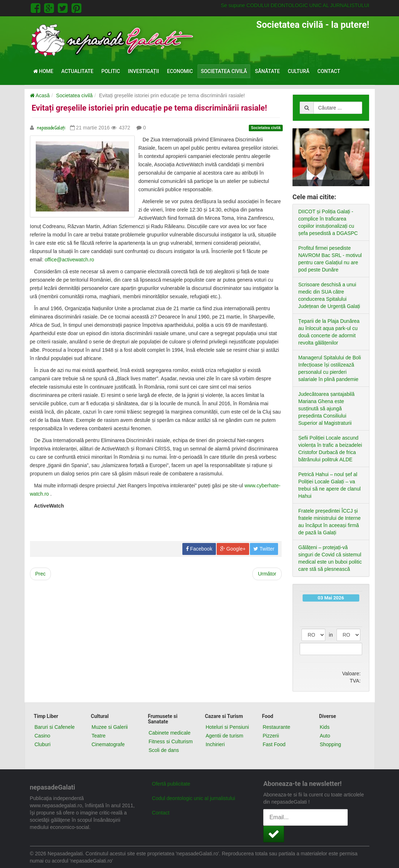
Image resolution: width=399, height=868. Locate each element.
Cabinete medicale (169, 733)
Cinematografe (108, 744)
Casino (43, 736)
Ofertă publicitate (171, 784)
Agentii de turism (224, 736)
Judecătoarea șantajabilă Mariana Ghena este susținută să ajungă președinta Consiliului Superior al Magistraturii (326, 409)
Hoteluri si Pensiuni (227, 727)
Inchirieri (215, 744)
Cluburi (43, 744)
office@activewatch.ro (70, 260)
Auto (325, 736)
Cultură (299, 71)
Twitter (264, 549)
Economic (180, 71)
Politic (111, 71)
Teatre (98, 736)
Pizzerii (271, 736)
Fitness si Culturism (170, 741)
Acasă (40, 95)
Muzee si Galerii (109, 727)
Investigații (143, 71)
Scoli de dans (164, 750)
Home (43, 71)
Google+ (233, 549)
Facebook (199, 549)
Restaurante (276, 727)
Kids (324, 727)
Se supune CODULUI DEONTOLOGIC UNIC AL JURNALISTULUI (295, 5)
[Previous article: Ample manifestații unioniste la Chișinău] (41, 574)
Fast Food (274, 744)
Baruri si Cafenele (55, 727)
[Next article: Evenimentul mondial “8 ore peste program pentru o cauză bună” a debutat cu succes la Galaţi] (267, 574)
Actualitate (77, 71)
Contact (329, 71)
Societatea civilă (224, 71)
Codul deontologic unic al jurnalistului (194, 798)
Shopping (330, 744)
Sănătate (267, 71)
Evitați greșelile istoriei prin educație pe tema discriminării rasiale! (149, 108)
